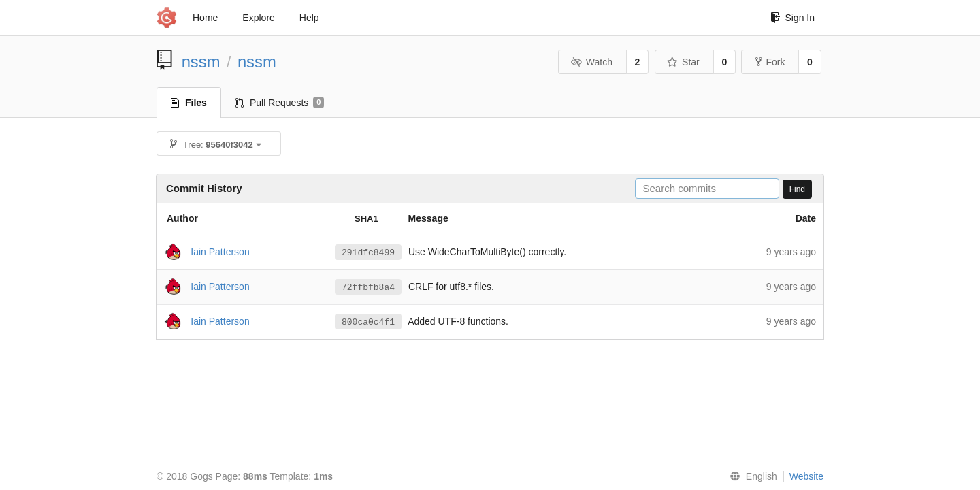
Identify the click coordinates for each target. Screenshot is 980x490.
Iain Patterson (220, 251)
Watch (591, 62)
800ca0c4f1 (368, 322)
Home (205, 18)
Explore (258, 18)
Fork (770, 62)
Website (806, 476)
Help (309, 18)
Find (797, 189)
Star (683, 62)
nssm (201, 62)
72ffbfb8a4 (368, 287)
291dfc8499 (368, 252)
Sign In (793, 18)
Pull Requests (280, 103)
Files (189, 103)
